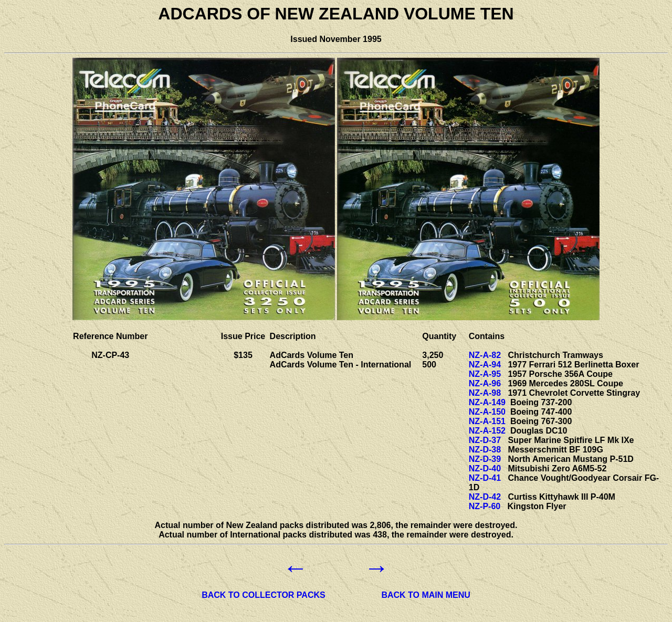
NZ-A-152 (487, 431)
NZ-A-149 (487, 402)
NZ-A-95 (485, 374)
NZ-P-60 (485, 506)
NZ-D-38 (485, 450)
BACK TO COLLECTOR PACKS (264, 595)
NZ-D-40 (485, 468)
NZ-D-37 (485, 440)
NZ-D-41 (485, 478)
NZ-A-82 (485, 355)
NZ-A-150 (487, 412)
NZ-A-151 (487, 421)
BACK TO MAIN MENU (426, 595)
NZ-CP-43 (110, 355)
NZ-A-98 (485, 393)
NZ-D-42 (485, 497)
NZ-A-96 (485, 383)
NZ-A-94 (485, 365)
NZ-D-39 (485, 459)
